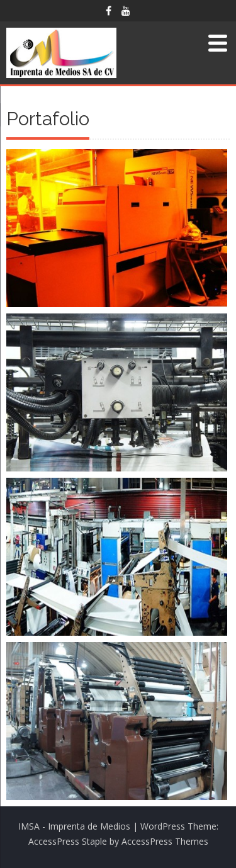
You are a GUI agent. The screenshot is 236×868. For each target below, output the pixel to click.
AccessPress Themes (165, 841)
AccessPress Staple (68, 841)
